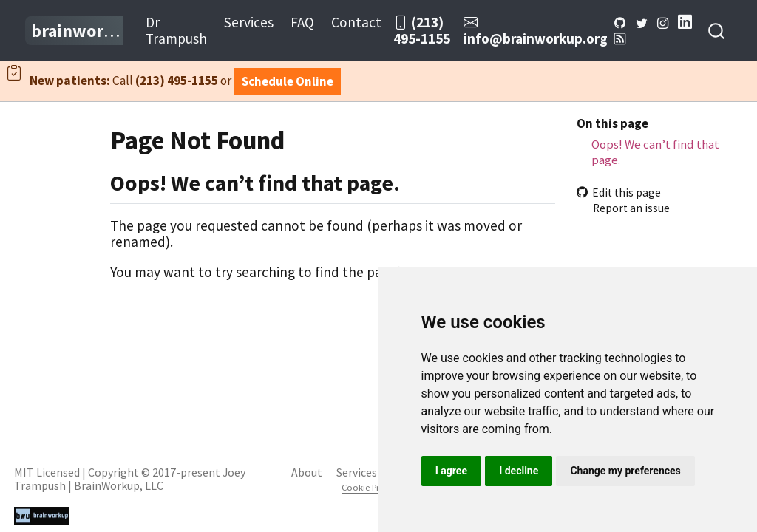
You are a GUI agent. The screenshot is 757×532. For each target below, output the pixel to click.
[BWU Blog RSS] (621, 38)
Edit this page (619, 192)
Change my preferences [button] (625, 471)
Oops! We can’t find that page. (655, 152)
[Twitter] (641, 22)
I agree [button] (451, 471)
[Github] (621, 22)
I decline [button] (519, 471)
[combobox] (717, 31)
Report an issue (623, 208)
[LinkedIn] (685, 22)
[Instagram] (663, 22)
